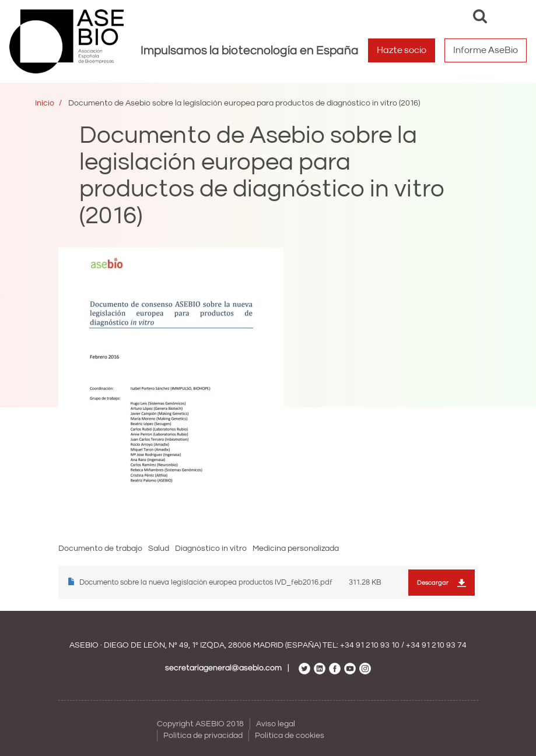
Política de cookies (290, 736)
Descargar (433, 583)
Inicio (45, 103)
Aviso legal (276, 724)
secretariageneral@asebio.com (223, 668)
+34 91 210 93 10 (370, 645)
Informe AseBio (486, 50)
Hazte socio (402, 50)
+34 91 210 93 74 (436, 645)
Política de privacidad (203, 736)
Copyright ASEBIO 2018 (200, 724)
